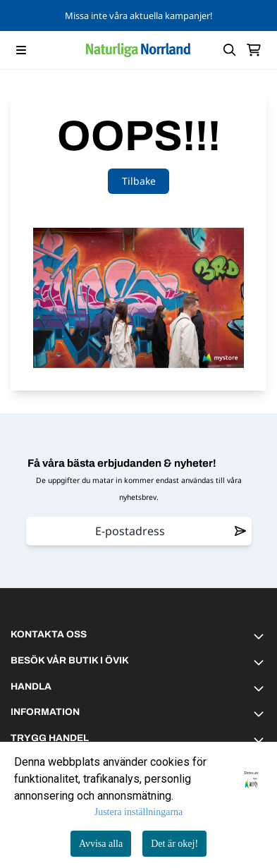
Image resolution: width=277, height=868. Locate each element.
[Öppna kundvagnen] (254, 50)
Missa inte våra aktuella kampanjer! (138, 16)
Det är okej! (174, 844)
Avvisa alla (101, 844)
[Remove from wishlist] (240, 531)
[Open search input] (230, 50)
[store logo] (138, 50)
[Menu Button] (21, 50)
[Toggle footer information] (261, 636)
